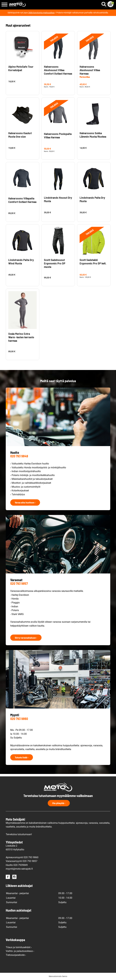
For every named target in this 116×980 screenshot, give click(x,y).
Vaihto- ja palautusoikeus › (20, 951)
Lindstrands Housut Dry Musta (58, 199)
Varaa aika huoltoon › (25, 502)
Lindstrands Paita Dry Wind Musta (21, 262)
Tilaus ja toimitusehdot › (19, 947)
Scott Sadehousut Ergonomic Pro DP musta (55, 263)
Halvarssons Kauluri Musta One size (20, 135)
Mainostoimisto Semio (58, 976)
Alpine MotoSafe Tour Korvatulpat (21, 68)
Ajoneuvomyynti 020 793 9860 (22, 857)
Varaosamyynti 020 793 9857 (22, 861)
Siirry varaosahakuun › (26, 638)
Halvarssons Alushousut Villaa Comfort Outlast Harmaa (58, 70)
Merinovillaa (85, 77)
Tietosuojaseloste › (16, 955)
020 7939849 (21, 865)
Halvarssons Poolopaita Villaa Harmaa (58, 136)
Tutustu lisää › (22, 757)
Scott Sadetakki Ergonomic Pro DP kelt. (93, 262)
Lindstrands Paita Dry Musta (92, 199)
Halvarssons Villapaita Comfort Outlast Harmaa (22, 200)
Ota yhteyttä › (59, 803)
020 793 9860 (19, 719)
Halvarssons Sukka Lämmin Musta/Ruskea (93, 135)
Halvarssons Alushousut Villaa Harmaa (90, 70)
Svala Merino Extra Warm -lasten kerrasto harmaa (21, 337)
